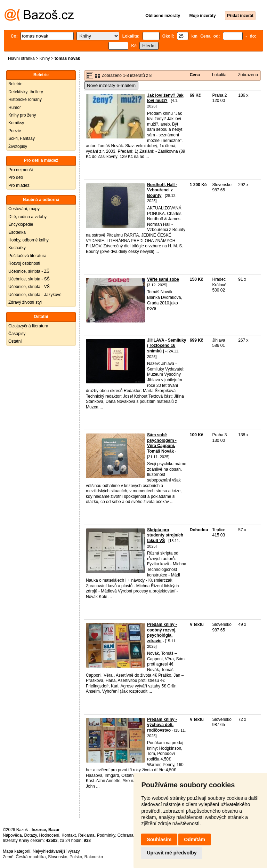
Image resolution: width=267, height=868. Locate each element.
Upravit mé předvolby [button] (172, 853)
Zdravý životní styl (25, 302)
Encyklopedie (21, 224)
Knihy (44, 58)
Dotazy (30, 835)
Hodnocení (49, 835)
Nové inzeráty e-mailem (111, 85)
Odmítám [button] (195, 839)
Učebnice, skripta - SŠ (29, 279)
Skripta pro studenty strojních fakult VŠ (165, 535)
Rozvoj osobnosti (24, 263)
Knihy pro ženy (22, 115)
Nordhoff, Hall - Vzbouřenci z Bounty (162, 190)
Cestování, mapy (24, 209)
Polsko (76, 857)
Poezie (15, 131)
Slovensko (58, 857)
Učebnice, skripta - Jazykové (35, 295)
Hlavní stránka (21, 58)
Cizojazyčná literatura (28, 326)
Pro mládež (19, 185)
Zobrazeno (248, 75)
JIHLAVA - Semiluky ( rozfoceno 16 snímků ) (167, 346)
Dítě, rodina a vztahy (27, 217)
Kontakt (69, 835)
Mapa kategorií (17, 851)
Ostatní (15, 341)
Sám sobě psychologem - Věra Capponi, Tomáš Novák (162, 443)
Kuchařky (17, 248)
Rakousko (94, 857)
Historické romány (25, 99)
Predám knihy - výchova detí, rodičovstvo (162, 725)
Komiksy (16, 123)
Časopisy (17, 334)
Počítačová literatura (27, 256)
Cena (195, 75)
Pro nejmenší (21, 170)
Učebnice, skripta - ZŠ (29, 271)
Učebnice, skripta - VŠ (29, 287)
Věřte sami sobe (163, 279)
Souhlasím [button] (159, 839)
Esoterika (17, 232)
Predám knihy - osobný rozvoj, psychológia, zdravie (162, 633)
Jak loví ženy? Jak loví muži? (165, 98)
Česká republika (31, 857)
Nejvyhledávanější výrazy (56, 851)
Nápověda (12, 835)
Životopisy (18, 146)
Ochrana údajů (131, 835)
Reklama (86, 835)
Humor (15, 107)
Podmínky (106, 835)
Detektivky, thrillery (26, 92)
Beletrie (15, 84)
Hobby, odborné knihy (29, 240)
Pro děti (15, 177)
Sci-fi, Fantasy (22, 138)
